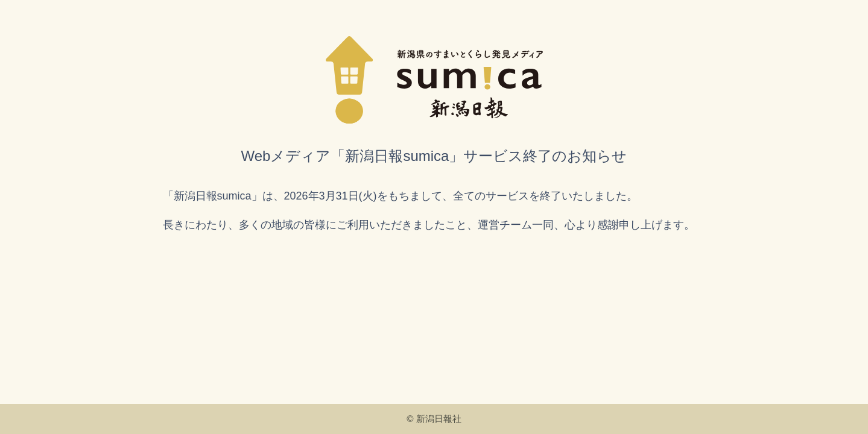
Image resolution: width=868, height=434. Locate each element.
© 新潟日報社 (434, 419)
